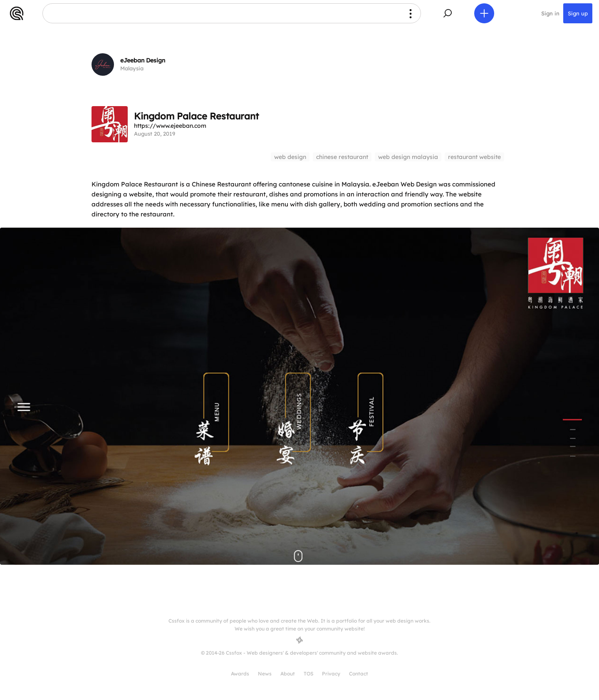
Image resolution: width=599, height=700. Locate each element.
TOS (308, 674)
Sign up (578, 13)
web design (290, 157)
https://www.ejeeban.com (170, 126)
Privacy (331, 674)
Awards (240, 674)
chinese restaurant (342, 157)
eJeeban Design (143, 60)
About (288, 674)
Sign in (550, 13)
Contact (359, 674)
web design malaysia (408, 157)
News (265, 674)
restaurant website (474, 157)
